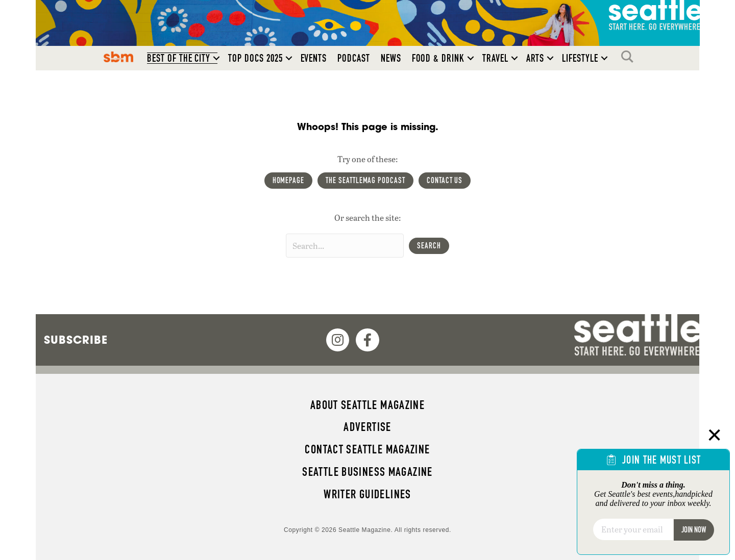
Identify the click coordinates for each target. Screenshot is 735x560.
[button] (216, 58)
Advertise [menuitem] (367, 427)
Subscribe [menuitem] (76, 340)
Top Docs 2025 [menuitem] (255, 58)
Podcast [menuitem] (354, 58)
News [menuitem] (391, 58)
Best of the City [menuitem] (179, 58)
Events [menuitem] (314, 58)
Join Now (694, 530)
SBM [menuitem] (119, 57)
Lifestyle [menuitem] (580, 58)
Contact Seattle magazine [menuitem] (367, 449)
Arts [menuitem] (535, 58)
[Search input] (345, 246)
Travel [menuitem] (495, 58)
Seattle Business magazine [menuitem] (367, 472)
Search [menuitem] (630, 57)
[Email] (633, 529)
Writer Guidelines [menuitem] (367, 494)
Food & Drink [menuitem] (438, 58)
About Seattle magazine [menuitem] (367, 405)
